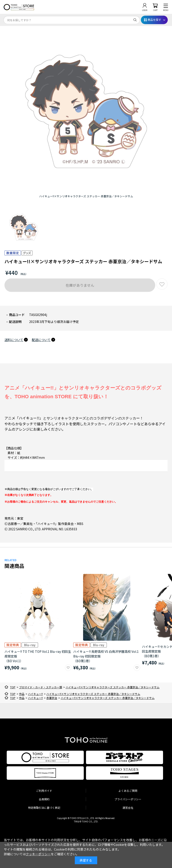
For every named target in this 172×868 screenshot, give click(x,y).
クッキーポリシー (38, 854)
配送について (41, 340)
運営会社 (128, 808)
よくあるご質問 (128, 791)
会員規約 (44, 799)
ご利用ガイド (44, 791)
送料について (14, 340)
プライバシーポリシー (128, 799)
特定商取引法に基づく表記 (44, 808)
